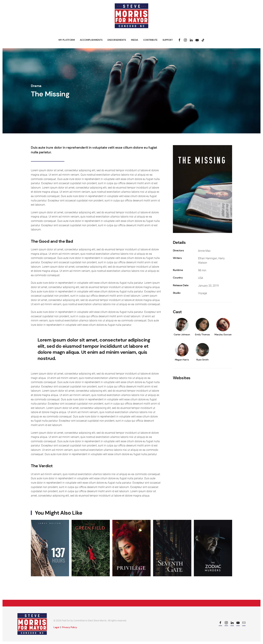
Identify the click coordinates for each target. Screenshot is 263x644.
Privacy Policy (69, 627)
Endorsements (117, 40)
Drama (36, 86)
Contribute (150, 40)
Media (135, 40)
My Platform (67, 40)
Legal (56, 627)
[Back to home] (131, 16)
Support (168, 40)
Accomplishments (91, 40)
